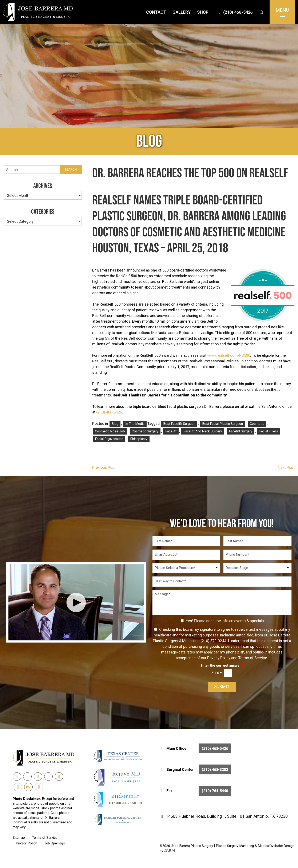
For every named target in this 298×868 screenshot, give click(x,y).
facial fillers (269, 431)
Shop (203, 12)
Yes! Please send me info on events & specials (225, 621)
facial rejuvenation (109, 439)
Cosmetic (257, 424)
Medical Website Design (276, 846)
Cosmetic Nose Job (110, 431)
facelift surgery (241, 431)
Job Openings (55, 843)
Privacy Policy (26, 843)
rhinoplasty (139, 439)
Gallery (182, 12)
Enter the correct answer (222, 666)
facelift (171, 431)
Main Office (195, 748)
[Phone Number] (257, 555)
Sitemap (19, 838)
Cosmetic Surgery (145, 431)
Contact (156, 12)
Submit (222, 687)
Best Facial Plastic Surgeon (222, 424)
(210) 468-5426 (235, 12)
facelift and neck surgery (203, 431)
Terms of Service (45, 838)
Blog (115, 424)
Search (71, 170)
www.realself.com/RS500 (229, 355)
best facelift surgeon (179, 424)
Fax (195, 791)
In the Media (135, 424)
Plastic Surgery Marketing (235, 846)
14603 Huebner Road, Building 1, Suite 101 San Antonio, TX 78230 (224, 816)
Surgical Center (195, 769)
